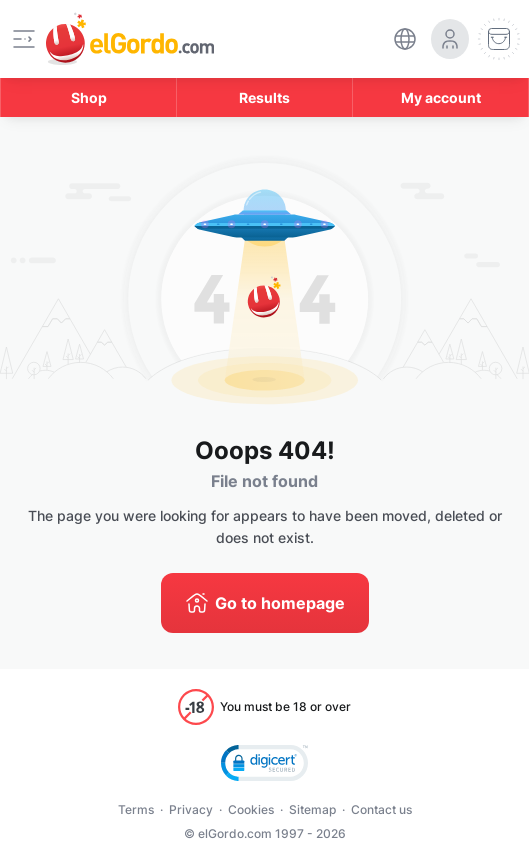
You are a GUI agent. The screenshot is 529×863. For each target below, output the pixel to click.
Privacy (191, 809)
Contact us (381, 809)
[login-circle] (450, 39)
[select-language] (405, 39)
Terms (136, 809)
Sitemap (312, 809)
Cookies (251, 809)
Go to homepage (280, 603)
